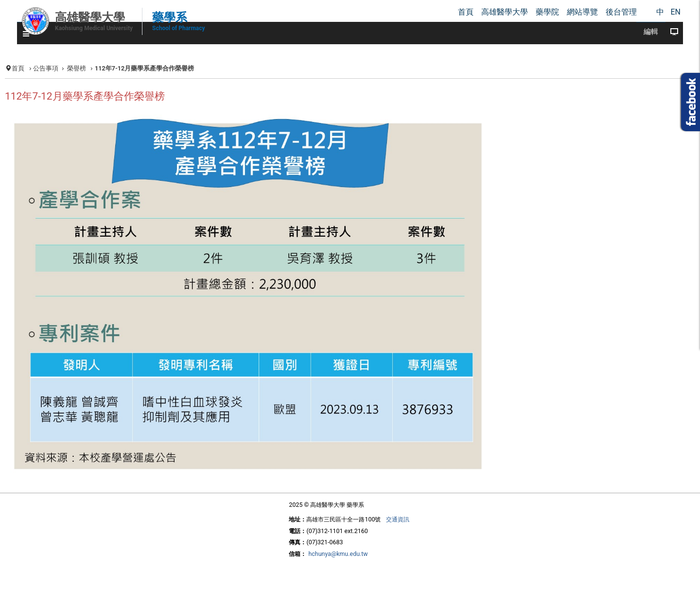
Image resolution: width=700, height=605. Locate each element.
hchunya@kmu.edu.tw (338, 554)
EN (675, 12)
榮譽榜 (77, 68)
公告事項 (46, 68)
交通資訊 (398, 519)
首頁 (18, 68)
